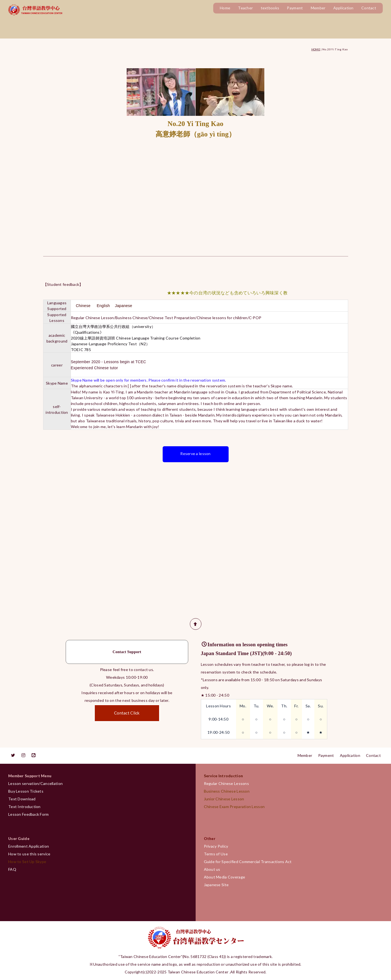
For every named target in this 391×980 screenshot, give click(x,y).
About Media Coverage (225, 877)
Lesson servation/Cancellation (35, 783)
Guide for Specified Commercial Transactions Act (248, 862)
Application (343, 8)
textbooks (270, 8)
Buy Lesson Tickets (26, 791)
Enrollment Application (29, 846)
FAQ (12, 869)
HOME (316, 49)
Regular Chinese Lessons (228, 783)
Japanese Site (216, 885)
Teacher (245, 8)
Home (225, 8)
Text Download (22, 799)
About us (212, 869)
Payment (295, 8)
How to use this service (29, 854)
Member (318, 8)
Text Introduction (24, 807)
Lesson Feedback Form (29, 814)
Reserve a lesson (195, 454)
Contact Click (127, 713)
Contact (369, 8)
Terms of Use (216, 854)
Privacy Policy (216, 846)
